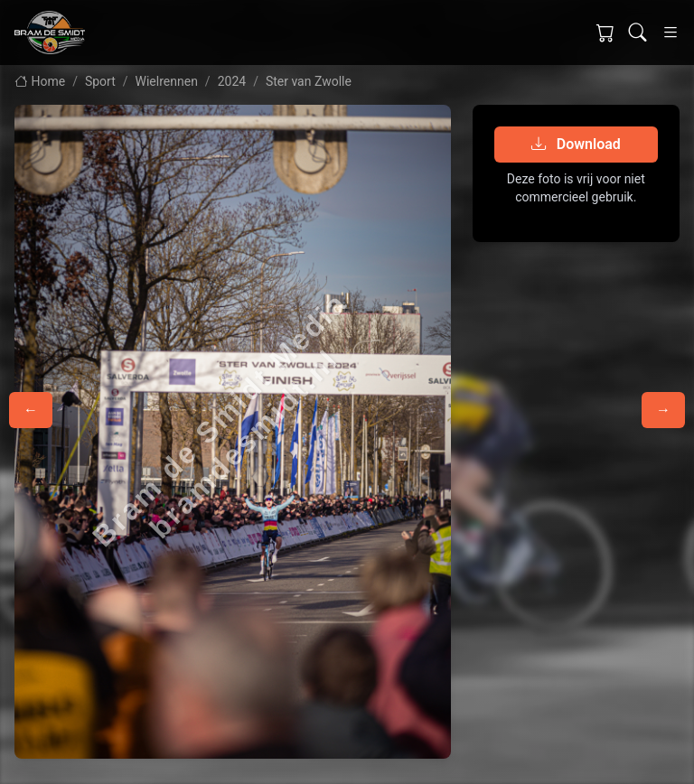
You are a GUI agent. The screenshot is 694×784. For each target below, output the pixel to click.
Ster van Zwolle (309, 81)
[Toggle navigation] (671, 33)
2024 (232, 81)
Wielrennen (167, 81)
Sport (100, 81)
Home (40, 81)
